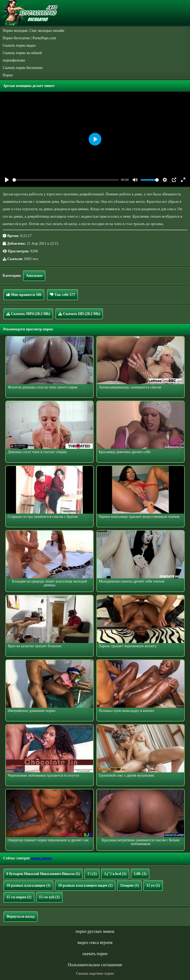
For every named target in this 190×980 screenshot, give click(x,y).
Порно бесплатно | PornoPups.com (29, 38)
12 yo (153, 885)
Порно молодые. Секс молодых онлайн (33, 31)
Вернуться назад (21, 916)
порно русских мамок (95, 931)
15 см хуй (49, 897)
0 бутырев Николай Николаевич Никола (43, 874)
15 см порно (19, 897)
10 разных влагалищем (28, 885)
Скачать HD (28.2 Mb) (79, 314)
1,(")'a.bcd (115, 874)
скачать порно (95, 954)
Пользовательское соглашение (95, 965)
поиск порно (41, 858)
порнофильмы (14, 60)
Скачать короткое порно (95, 974)
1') (92, 874)
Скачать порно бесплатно (23, 68)
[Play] (7, 180)
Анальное (34, 276)
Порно (8, 75)
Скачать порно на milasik (22, 53)
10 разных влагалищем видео (85, 885)
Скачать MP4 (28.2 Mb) (28, 314)
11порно (129, 885)
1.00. (140, 874)
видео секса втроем (95, 942)
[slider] (66, 180)
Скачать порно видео (19, 45)
